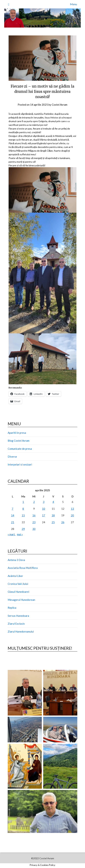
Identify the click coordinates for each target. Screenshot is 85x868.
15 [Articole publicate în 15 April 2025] (23, 515)
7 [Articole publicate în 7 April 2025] (13, 509)
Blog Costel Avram (19, 441)
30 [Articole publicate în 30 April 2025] (34, 529)
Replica (12, 608)
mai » (20, 534)
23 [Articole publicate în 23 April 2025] (34, 522)
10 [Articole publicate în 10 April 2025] (44, 509)
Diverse (12, 457)
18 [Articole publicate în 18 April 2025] (53, 515)
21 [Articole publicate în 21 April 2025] (13, 522)
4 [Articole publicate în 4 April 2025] (53, 502)
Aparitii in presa (17, 433)
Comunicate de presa (20, 449)
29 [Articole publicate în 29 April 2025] (23, 529)
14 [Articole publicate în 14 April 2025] (13, 515)
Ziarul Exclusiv (16, 624)
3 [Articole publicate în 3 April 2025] (44, 502)
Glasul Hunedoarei (18, 592)
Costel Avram (60, 105)
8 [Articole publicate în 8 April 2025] (23, 509)
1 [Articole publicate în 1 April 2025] (23, 502)
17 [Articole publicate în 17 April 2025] (44, 515)
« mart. (12, 534)
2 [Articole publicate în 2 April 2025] (34, 502)
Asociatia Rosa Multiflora (23, 568)
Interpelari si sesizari (20, 464)
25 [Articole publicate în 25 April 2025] (53, 522)
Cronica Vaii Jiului (18, 584)
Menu (73, 4)
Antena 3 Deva (16, 560)
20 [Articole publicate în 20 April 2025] (72, 515)
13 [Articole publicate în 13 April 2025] (72, 509)
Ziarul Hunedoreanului (21, 631)
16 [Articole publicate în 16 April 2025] (34, 515)
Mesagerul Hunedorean (21, 600)
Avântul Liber (15, 576)
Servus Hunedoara (18, 616)
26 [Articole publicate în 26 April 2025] (63, 522)
